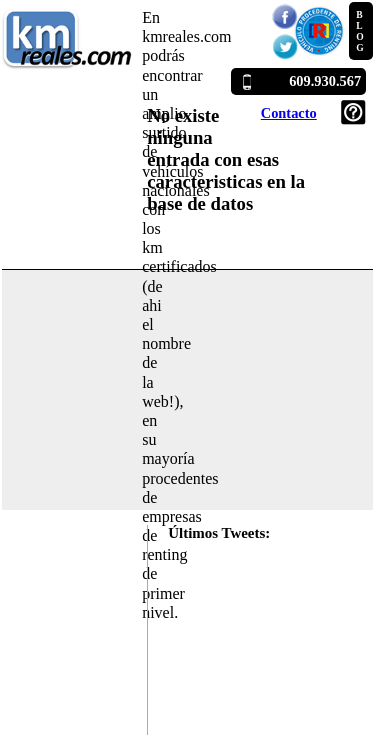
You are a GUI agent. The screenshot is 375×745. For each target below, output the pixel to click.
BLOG (359, 31)
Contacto (289, 113)
